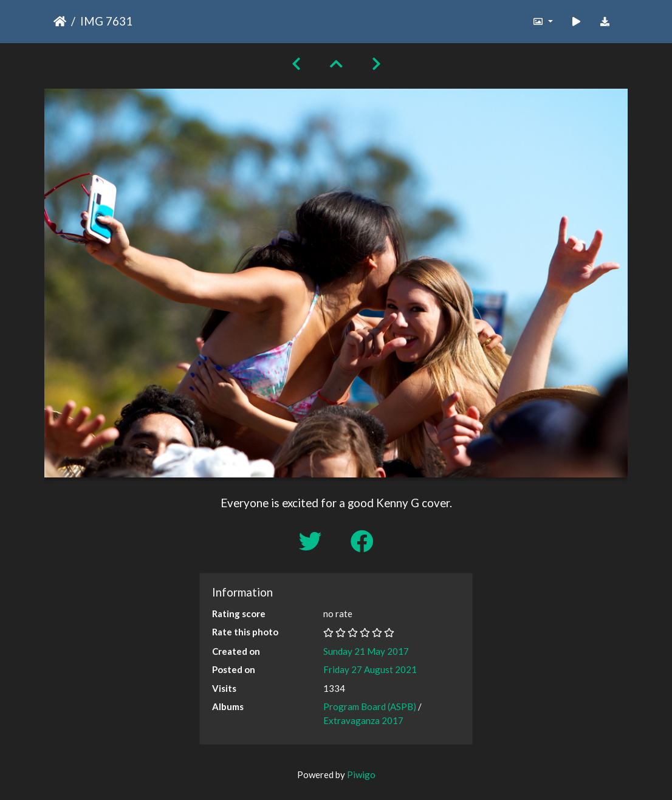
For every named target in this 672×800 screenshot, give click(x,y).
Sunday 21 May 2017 (366, 651)
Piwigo (361, 774)
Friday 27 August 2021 (370, 669)
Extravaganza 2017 (363, 720)
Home (60, 21)
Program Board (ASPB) (370, 706)
